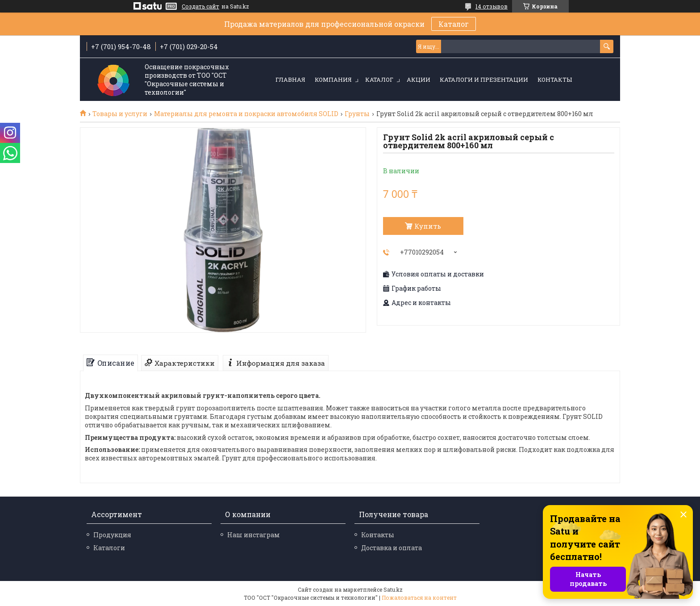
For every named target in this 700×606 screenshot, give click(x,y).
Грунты (357, 114)
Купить (428, 226)
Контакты (555, 79)
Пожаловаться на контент (419, 598)
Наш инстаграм (254, 535)
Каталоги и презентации (484, 79)
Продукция (112, 535)
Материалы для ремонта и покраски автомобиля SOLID (246, 114)
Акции (419, 79)
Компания (333, 79)
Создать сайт (200, 6)
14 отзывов (492, 6)
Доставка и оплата (392, 548)
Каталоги (109, 548)
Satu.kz (393, 589)
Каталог (454, 24)
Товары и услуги (120, 114)
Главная (290, 79)
